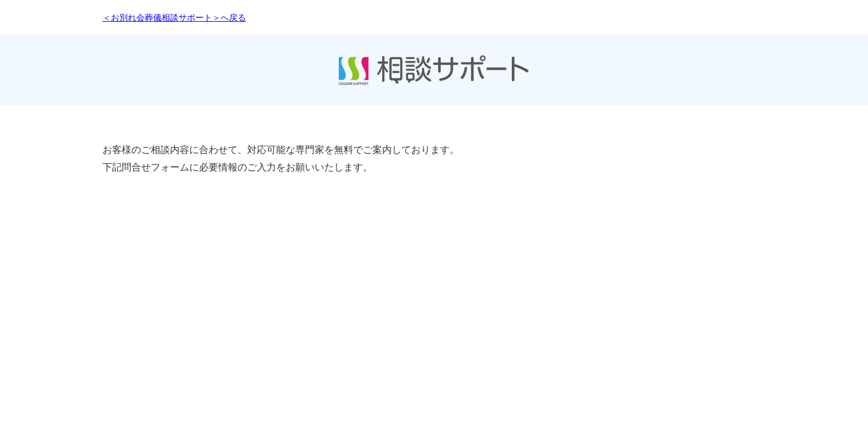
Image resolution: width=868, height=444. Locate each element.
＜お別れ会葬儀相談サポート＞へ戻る (174, 17)
